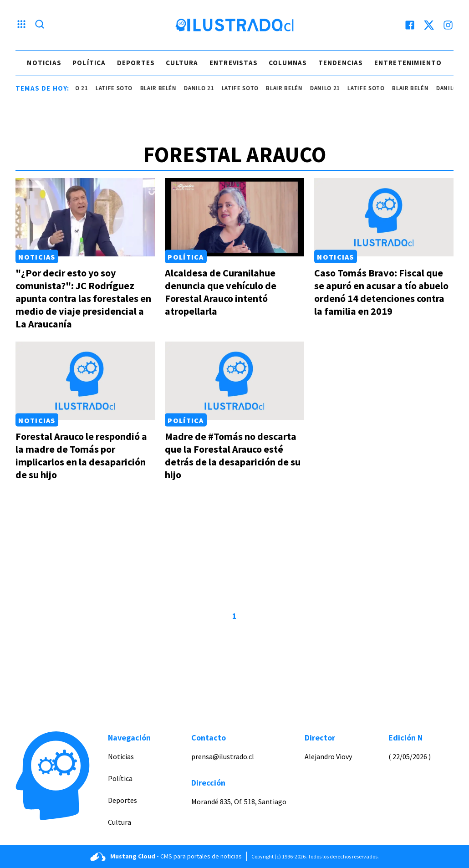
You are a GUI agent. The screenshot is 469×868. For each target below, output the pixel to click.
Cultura (182, 63)
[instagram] (448, 25)
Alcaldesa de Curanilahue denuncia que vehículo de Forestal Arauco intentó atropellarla (221, 292)
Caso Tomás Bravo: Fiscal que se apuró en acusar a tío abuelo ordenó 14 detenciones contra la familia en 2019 (381, 292)
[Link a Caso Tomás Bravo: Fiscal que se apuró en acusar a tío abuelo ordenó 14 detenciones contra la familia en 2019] (384, 217)
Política (89, 63)
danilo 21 (80, 88)
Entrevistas (234, 63)
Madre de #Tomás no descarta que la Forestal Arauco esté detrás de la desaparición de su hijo (233, 455)
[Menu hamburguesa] (21, 25)
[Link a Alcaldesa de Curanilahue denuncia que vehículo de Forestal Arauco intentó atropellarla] (234, 217)
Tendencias (341, 63)
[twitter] (429, 25)
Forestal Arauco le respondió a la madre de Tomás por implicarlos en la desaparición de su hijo (81, 455)
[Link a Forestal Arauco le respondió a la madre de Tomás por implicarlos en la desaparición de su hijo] (85, 381)
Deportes (136, 63)
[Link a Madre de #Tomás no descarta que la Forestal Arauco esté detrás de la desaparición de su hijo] (234, 381)
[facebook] (410, 25)
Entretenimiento (408, 63)
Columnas (288, 63)
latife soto (120, 88)
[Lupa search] (40, 25)
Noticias (44, 63)
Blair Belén (165, 88)
